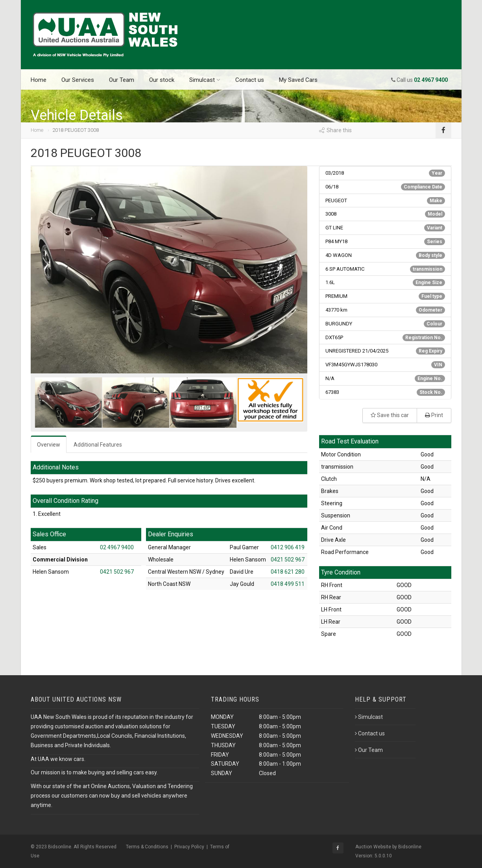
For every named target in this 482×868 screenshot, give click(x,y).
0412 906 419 (288, 547)
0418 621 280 (288, 572)
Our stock (162, 80)
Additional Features (98, 445)
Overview (49, 445)
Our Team (122, 80)
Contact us (250, 80)
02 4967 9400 (117, 547)
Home (39, 80)
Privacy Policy (189, 847)
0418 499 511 (288, 584)
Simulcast (205, 80)
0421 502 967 (117, 572)
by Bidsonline (407, 847)
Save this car (390, 415)
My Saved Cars (298, 80)
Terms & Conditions (147, 847)
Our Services (78, 80)
